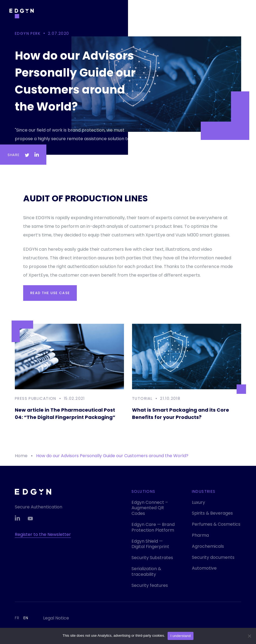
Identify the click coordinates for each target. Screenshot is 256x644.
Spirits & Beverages (212, 513)
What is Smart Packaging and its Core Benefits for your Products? (181, 414)
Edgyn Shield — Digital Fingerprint (150, 544)
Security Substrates (152, 558)
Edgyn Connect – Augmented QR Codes (150, 508)
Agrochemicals (208, 546)
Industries (204, 491)
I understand (180, 636)
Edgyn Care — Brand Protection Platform (153, 527)
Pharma (200, 535)
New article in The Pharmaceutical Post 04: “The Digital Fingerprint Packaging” (65, 414)
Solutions (143, 491)
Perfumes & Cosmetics (216, 524)
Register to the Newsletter (43, 534)
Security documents (213, 557)
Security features (150, 585)
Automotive (204, 568)
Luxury (198, 502)
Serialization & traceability (146, 571)
